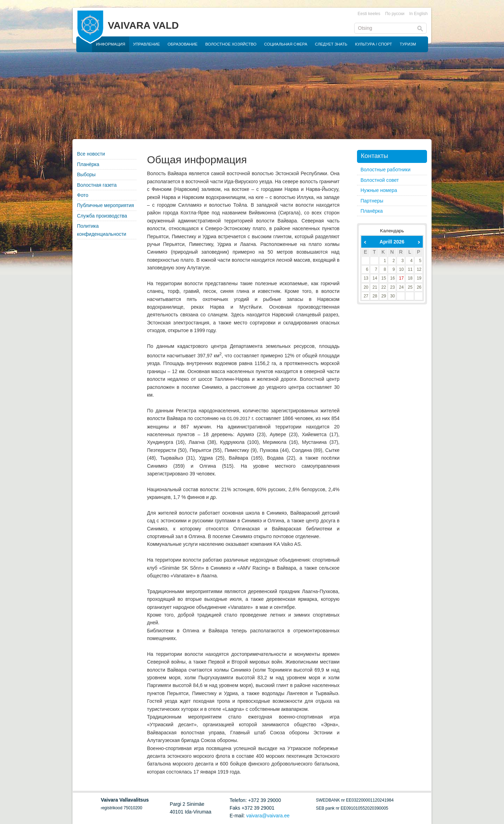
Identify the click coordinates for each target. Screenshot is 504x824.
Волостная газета (97, 185)
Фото (83, 195)
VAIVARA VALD (143, 25)
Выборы (86, 174)
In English (418, 14)
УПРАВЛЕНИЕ (146, 44)
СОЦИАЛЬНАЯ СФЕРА (286, 44)
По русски (395, 14)
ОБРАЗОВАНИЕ (183, 44)
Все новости (91, 154)
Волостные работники (386, 170)
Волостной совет (380, 180)
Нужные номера (379, 190)
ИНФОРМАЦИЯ (111, 44)
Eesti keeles (369, 14)
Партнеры (372, 201)
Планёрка (88, 164)
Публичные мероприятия (106, 205)
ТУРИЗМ (408, 44)
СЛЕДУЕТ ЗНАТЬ (331, 44)
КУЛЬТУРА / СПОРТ (373, 44)
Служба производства (102, 216)
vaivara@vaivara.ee (268, 816)
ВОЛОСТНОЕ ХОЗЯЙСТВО (231, 44)
